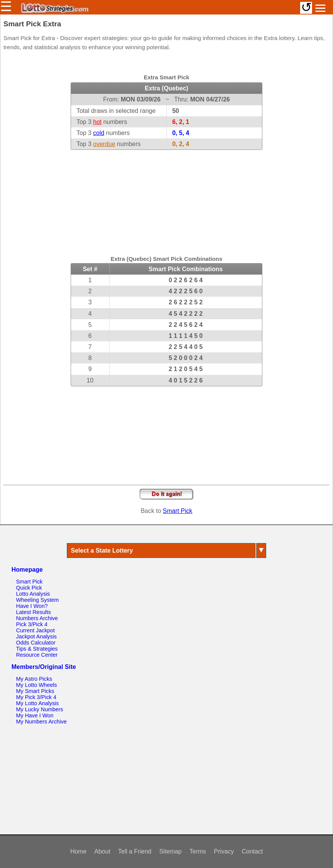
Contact (252, 851)
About (102, 851)
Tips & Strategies (37, 649)
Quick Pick (29, 588)
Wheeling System (37, 600)
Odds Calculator (36, 643)
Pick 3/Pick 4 (32, 624)
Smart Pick (177, 511)
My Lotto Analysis (37, 703)
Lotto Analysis (33, 594)
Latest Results (33, 612)
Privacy (224, 851)
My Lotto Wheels (36, 685)
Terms (198, 851)
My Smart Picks (35, 691)
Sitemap (171, 851)
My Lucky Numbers (40, 709)
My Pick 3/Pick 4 (36, 697)
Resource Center (37, 655)
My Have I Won (35, 715)
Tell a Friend (135, 851)
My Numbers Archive (41, 722)
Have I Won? (32, 606)
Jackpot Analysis (36, 637)
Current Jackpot (36, 630)
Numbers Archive (37, 618)
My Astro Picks (34, 679)
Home (78, 851)
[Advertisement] (166, 198)
